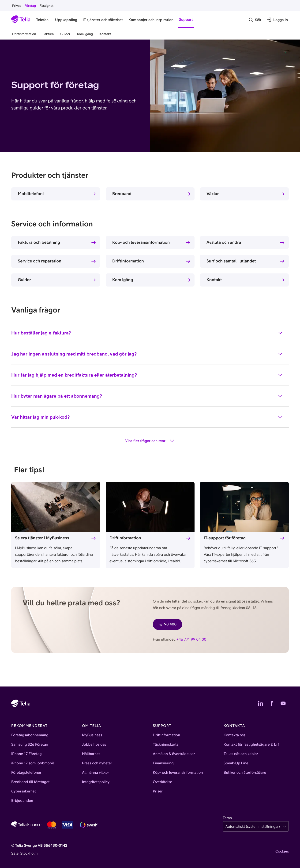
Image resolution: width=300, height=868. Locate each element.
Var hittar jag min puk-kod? (147, 417)
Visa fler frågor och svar (150, 441)
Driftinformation (128, 261)
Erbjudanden (22, 801)
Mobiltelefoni (31, 194)
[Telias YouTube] (283, 703)
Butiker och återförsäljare (245, 773)
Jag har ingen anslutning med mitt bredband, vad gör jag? (147, 354)
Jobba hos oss (94, 745)
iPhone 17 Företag (26, 754)
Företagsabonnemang (30, 735)
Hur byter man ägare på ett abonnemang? (147, 396)
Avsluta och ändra (224, 242)
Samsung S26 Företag (30, 745)
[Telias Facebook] (272, 703)
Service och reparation (40, 261)
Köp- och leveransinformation (141, 242)
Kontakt (214, 280)
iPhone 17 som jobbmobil (33, 763)
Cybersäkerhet (24, 791)
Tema (227, 818)
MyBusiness (92, 735)
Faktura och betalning (39, 242)
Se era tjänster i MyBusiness (42, 538)
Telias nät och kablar (241, 754)
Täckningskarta (166, 745)
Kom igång (123, 280)
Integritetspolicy (96, 782)
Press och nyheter (97, 763)
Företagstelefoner (26, 773)
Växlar (213, 194)
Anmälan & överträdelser (174, 754)
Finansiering (163, 763)
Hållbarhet (91, 754)
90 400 (167, 624)
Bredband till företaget (30, 782)
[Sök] (255, 20)
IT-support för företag (225, 538)
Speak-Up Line (236, 763)
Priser (158, 791)
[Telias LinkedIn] (261, 703)
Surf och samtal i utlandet (231, 261)
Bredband (122, 194)
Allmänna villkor (96, 773)
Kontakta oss (234, 735)
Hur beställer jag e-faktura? (147, 333)
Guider (24, 280)
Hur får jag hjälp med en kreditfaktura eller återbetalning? (147, 375)
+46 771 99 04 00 (191, 639)
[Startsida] (21, 20)
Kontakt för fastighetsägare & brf (251, 745)
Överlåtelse (163, 782)
